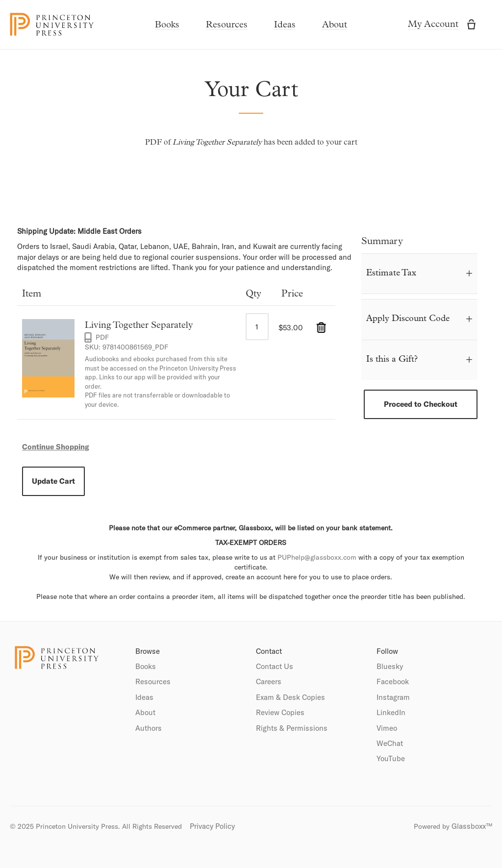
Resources (227, 25)
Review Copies (280, 712)
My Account (433, 25)
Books (167, 25)
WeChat (390, 743)
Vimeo (387, 728)
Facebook (393, 682)
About (335, 25)
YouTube (391, 758)
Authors (149, 728)
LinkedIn (391, 712)
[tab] (419, 273)
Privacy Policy (212, 826)
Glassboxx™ (472, 826)
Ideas (285, 25)
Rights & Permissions (292, 728)
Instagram (393, 697)
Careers (269, 682)
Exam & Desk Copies (290, 697)
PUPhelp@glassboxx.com (317, 557)
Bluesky (390, 666)
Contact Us (275, 666)
